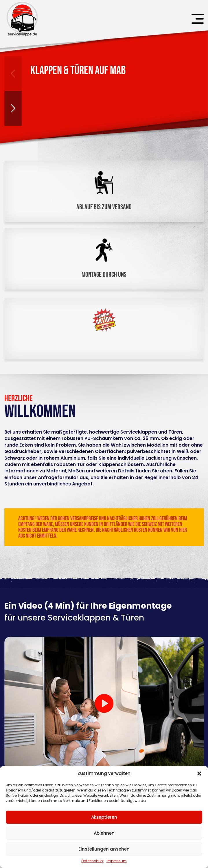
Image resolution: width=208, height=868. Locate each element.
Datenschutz (92, 861)
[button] (199, 774)
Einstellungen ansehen (104, 849)
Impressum (117, 861)
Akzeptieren (104, 817)
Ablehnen (104, 833)
